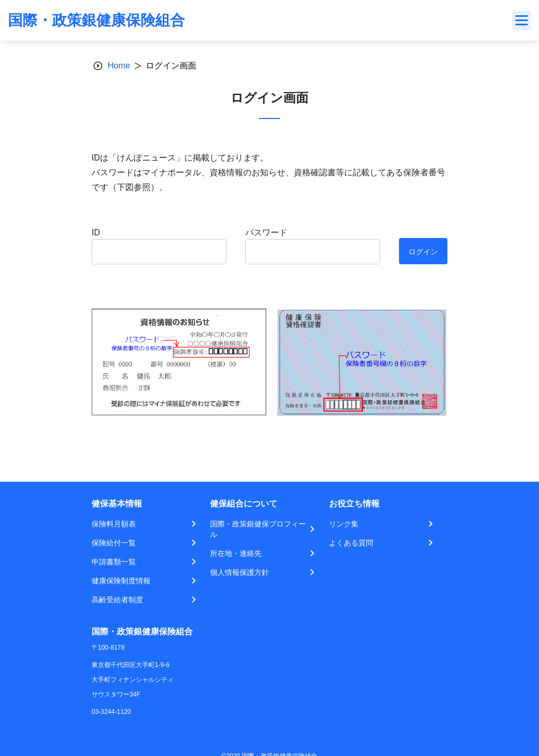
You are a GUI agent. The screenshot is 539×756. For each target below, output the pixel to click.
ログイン (423, 252)
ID (96, 232)
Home (119, 66)
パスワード (266, 232)
